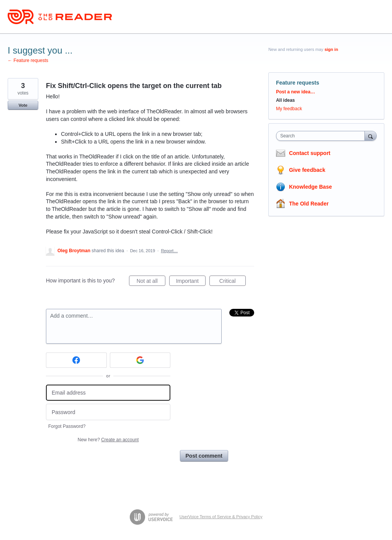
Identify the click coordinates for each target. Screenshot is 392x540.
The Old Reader (309, 204)
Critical (233, 282)
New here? (108, 440)
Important (191, 282)
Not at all (151, 282)
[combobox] (322, 136)
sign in (331, 49)
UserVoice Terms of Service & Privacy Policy (221, 517)
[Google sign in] (140, 360)
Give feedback (307, 170)
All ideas (285, 100)
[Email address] (108, 393)
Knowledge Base (310, 187)
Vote (23, 105)
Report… (169, 251)
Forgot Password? (67, 426)
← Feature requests (28, 60)
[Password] (108, 412)
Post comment (204, 456)
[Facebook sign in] (76, 360)
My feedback (289, 109)
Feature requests (298, 83)
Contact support (310, 153)
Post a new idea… (296, 92)
